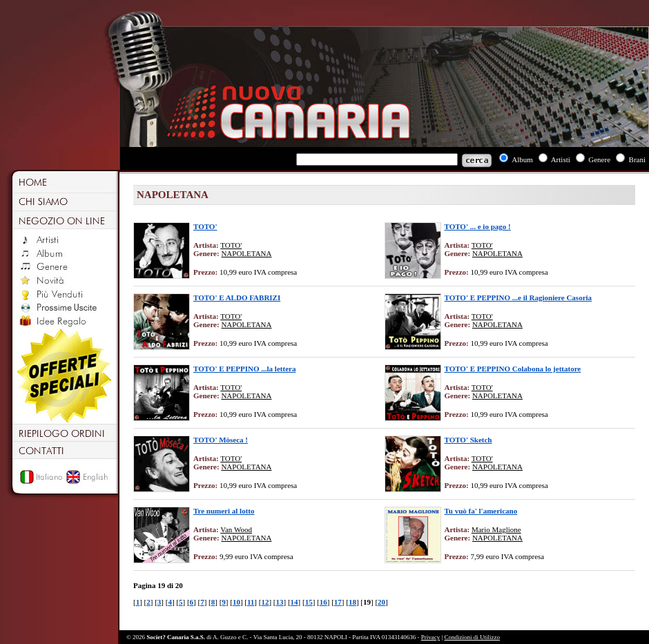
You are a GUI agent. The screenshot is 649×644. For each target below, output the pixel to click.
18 (352, 602)
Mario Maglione (496, 529)
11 (251, 602)
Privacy (431, 637)
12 (265, 602)
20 (381, 602)
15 (309, 602)
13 (280, 602)
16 (323, 602)
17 (338, 602)
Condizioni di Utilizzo (473, 637)
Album (522, 159)
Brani (637, 159)
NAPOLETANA (246, 253)
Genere (599, 159)
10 (236, 602)
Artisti (561, 159)
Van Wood (236, 529)
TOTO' (231, 245)
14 (294, 602)
